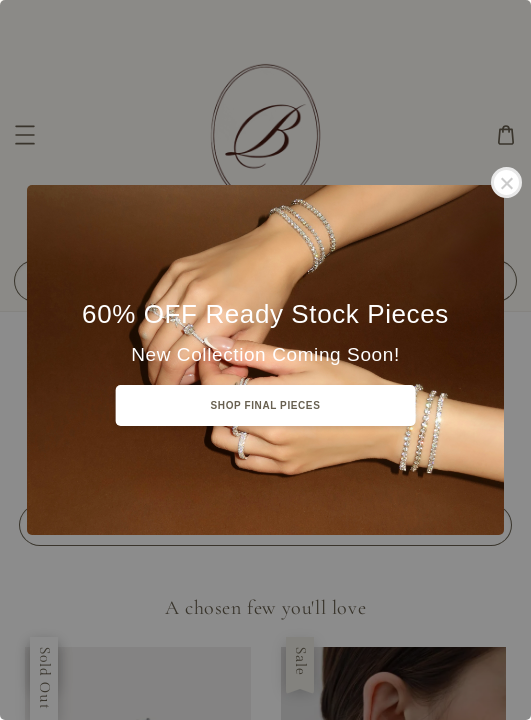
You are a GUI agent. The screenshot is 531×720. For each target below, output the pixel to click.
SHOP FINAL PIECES (266, 405)
